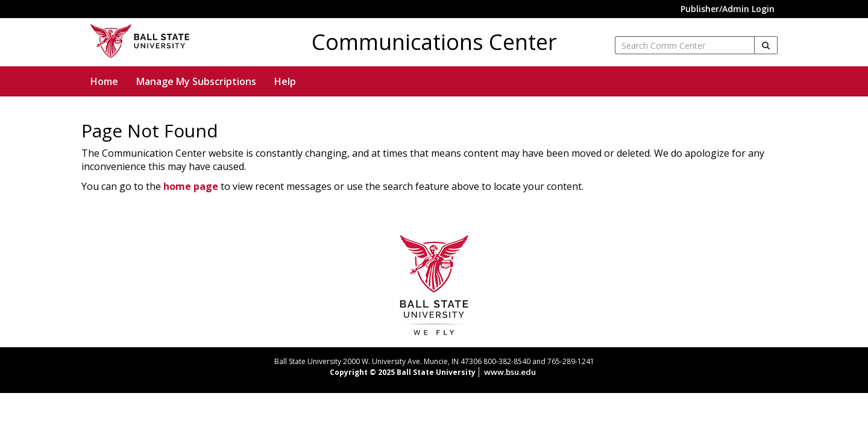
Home (104, 81)
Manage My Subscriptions (196, 81)
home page (191, 186)
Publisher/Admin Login (728, 9)
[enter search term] (685, 45)
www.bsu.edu (510, 372)
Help (285, 81)
